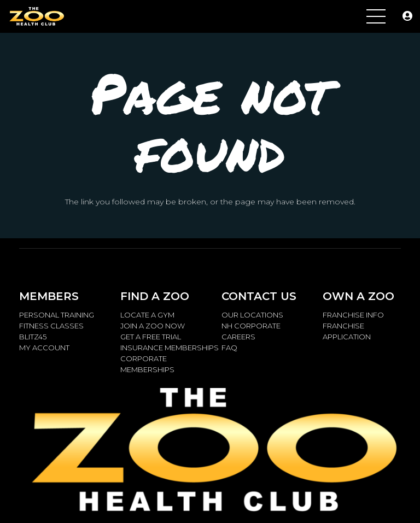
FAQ (229, 348)
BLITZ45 (33, 337)
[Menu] (376, 16)
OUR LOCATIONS (252, 315)
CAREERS (238, 337)
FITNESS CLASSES (51, 326)
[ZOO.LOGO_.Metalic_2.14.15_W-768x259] (36, 17)
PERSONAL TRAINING (57, 315)
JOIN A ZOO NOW (153, 326)
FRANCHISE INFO (353, 315)
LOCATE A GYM (147, 315)
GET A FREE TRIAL (151, 337)
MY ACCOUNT (44, 348)
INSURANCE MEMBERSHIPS (170, 348)
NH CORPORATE (251, 326)
